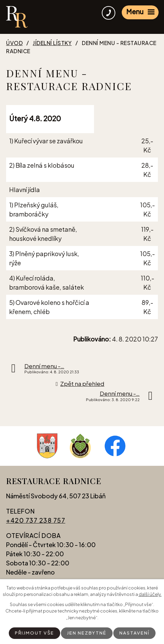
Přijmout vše (34, 633)
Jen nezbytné (87, 633)
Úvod (14, 43)
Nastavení (134, 633)
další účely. (150, 594)
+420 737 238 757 (36, 520)
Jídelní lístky (52, 43)
